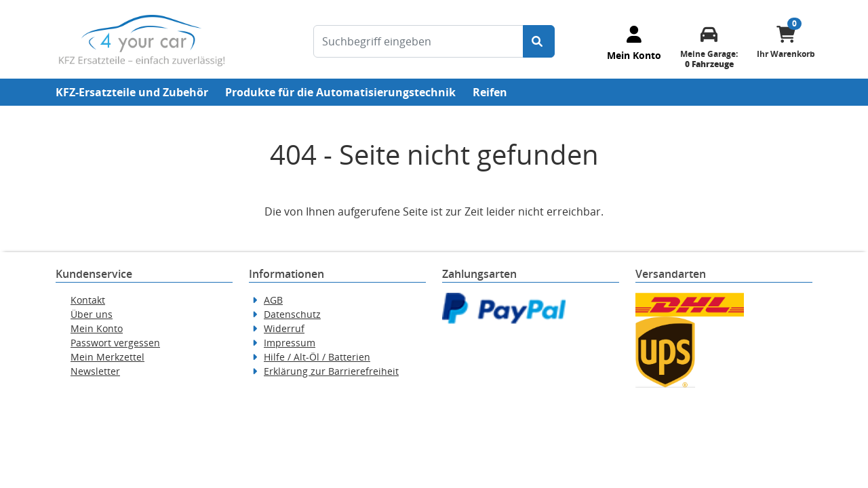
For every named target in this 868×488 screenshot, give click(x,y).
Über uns (92, 314)
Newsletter (95, 371)
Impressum (290, 343)
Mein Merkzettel (107, 357)
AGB (273, 300)
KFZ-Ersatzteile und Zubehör (132, 92)
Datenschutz (292, 314)
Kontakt (88, 300)
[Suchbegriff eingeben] (418, 41)
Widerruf (284, 328)
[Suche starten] (539, 41)
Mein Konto (97, 328)
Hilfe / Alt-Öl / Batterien (317, 357)
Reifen (490, 92)
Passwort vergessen (115, 343)
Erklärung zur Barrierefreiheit (331, 371)
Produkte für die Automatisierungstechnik (340, 92)
